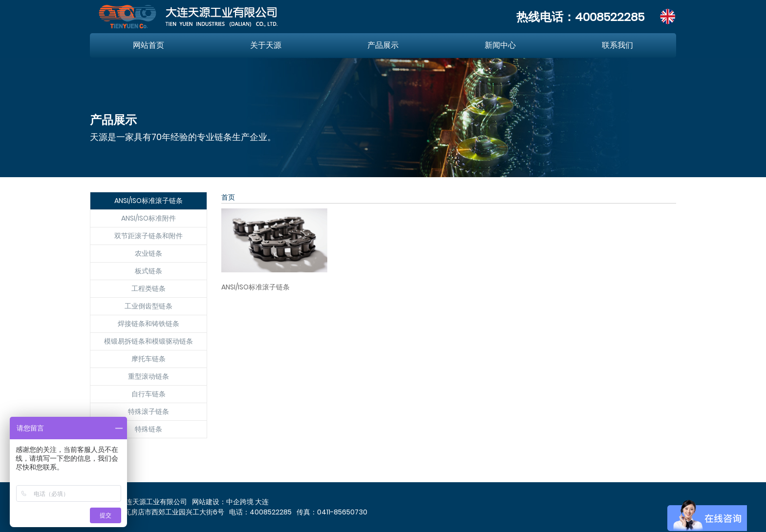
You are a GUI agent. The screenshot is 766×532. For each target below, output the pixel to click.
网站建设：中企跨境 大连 (230, 502)
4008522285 (610, 17)
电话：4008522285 (260, 512)
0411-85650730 (342, 512)
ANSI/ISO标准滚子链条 (255, 287)
